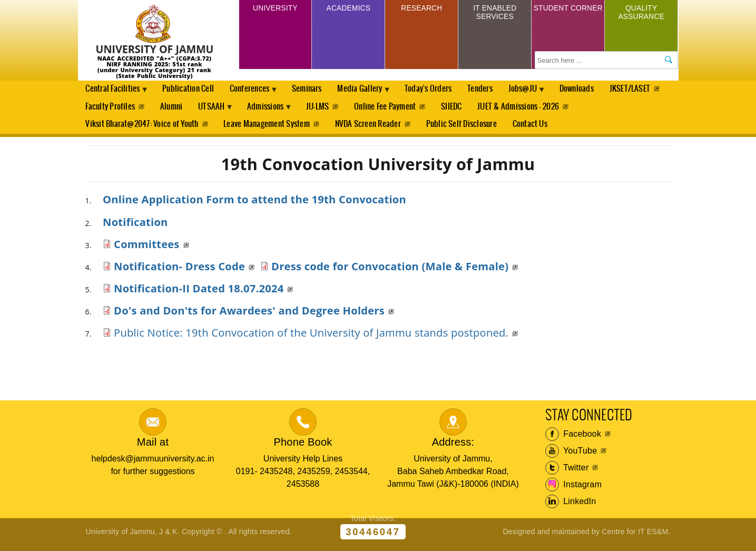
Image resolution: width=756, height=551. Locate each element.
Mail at (153, 447)
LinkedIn (571, 507)
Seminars (316, 90)
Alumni (239, 109)
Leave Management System (268, 129)
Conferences (257, 93)
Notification (135, 227)
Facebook (573, 440)
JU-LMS (395, 109)
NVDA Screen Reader (370, 129)
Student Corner (568, 14)
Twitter (567, 474)
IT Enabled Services (495, 14)
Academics (348, 10)
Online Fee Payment (463, 109)
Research (422, 10)
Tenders (496, 90)
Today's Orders (443, 90)
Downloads (597, 90)
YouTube (571, 457)
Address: (453, 447)
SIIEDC (531, 109)
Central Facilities (115, 93)
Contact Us (534, 129)
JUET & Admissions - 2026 (599, 109)
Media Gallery (372, 93)
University (275, 10)
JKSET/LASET (106, 109)
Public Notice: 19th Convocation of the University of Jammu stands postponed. (311, 338)
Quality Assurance (641, 14)
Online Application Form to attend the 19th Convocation (254, 205)
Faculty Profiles (178, 109)
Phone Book (303, 447)
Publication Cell (192, 90)
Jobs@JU (541, 93)
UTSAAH (283, 112)
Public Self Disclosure (465, 129)
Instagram (574, 490)
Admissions (341, 112)
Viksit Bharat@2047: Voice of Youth (142, 129)
